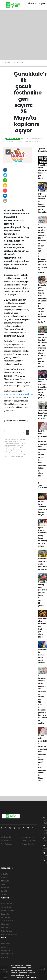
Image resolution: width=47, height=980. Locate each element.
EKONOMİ (5, 888)
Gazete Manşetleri (9, 934)
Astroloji (5, 957)
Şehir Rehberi (7, 931)
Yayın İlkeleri (6, 841)
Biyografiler (6, 950)
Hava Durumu (7, 904)
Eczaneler (5, 914)
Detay (21, 978)
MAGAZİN (5, 881)
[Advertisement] (23, 35)
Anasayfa (6, 63)
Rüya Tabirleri (7, 954)
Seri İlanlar (6, 928)
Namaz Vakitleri (8, 911)
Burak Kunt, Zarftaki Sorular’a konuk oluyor (42, 508)
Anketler (5, 947)
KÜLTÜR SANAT (18, 63)
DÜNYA (4, 877)
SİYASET (5, 894)
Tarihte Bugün (7, 921)
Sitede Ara (6, 944)
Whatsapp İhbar (29, 841)
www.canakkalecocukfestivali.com (19, 394)
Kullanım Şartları (29, 837)
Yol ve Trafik (6, 907)
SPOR (3, 884)
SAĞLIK (4, 891)
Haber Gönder (28, 844)
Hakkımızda (6, 837)
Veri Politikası (7, 844)
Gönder (28, 432)
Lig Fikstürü (6, 917)
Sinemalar (6, 924)
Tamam (32, 978)
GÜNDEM (32, 4)
